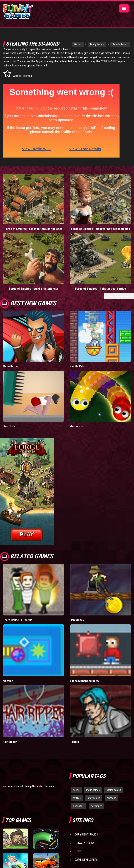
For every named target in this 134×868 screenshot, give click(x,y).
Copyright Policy (86, 835)
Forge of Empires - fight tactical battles (100, 289)
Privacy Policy (85, 843)
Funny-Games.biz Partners (39, 786)
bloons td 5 (78, 806)
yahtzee (77, 798)
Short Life (9, 426)
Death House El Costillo (18, 620)
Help (78, 851)
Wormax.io (76, 426)
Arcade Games (115, 44)
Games (72, 44)
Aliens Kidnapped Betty (84, 681)
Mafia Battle (10, 366)
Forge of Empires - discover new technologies (100, 229)
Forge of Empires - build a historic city (34, 289)
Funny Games (91, 44)
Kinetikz (8, 681)
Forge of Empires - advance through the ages (33, 229)
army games (94, 798)
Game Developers (86, 860)
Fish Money (77, 620)
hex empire (96, 806)
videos (76, 790)
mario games (93, 790)
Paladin (74, 742)
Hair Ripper (10, 742)
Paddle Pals (77, 366)
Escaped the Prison (42, 49)
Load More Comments (119, 296)
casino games (114, 790)
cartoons (111, 798)
